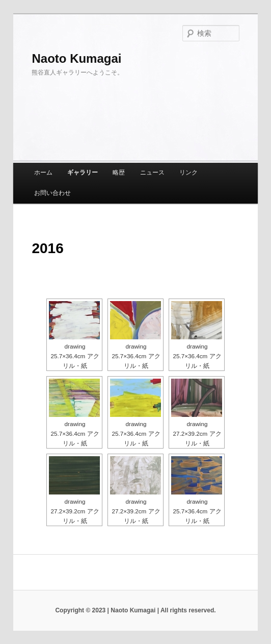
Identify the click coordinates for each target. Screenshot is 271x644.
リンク (188, 172)
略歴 (119, 172)
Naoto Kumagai (76, 58)
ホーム (43, 172)
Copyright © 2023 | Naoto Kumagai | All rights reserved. (135, 610)
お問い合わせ (52, 193)
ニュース (152, 172)
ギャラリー (83, 172)
